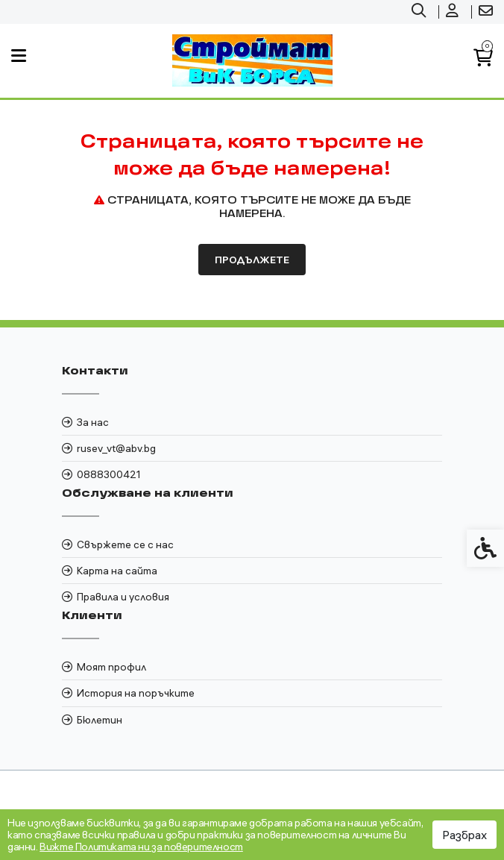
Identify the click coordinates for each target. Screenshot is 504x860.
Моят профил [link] (111, 667)
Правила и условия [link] (123, 597)
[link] (420, 12)
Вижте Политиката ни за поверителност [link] (141, 847)
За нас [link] (93, 422)
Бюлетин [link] (100, 720)
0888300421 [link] (109, 474)
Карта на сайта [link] (117, 571)
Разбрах (464, 835)
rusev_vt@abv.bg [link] (116, 448)
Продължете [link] (252, 260)
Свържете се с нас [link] (125, 544)
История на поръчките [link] (136, 693)
